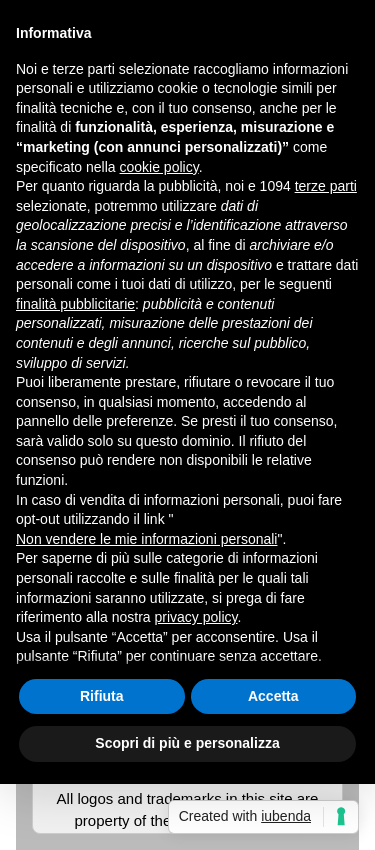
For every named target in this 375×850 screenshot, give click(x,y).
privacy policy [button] (196, 617)
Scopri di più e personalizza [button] (187, 743)
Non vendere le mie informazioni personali (146, 539)
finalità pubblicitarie (75, 304)
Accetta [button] (273, 696)
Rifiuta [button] (102, 696)
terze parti (326, 186)
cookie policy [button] (159, 167)
